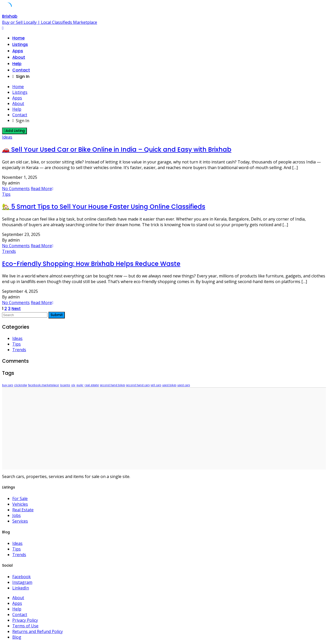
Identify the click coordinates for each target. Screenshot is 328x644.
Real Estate (23, 510)
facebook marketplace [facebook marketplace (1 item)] (43, 385)
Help (17, 64)
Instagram (22, 582)
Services (20, 521)
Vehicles (20, 504)
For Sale (20, 498)
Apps (18, 51)
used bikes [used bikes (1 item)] (169, 385)
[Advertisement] (164, 429)
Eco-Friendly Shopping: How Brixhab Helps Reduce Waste (91, 264)
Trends (9, 251)
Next (16, 309)
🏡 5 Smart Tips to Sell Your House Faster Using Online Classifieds (104, 207)
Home (18, 38)
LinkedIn (21, 588)
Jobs (17, 515)
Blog (17, 637)
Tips (6, 194)
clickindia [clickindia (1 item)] (20, 385)
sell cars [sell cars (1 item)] (156, 385)
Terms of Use (25, 626)
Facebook (22, 577)
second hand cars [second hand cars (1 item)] (138, 385)
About (19, 57)
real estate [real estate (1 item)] (92, 385)
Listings (20, 44)
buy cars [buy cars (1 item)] (8, 385)
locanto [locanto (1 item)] (65, 385)
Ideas (7, 137)
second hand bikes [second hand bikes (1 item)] (112, 385)
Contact (21, 70)
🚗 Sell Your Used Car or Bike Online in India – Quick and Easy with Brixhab (117, 149)
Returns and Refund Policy (38, 631)
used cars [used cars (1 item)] (184, 385)
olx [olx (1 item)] (73, 385)
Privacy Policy (25, 620)
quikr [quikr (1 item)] (80, 385)
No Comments (16, 189)
